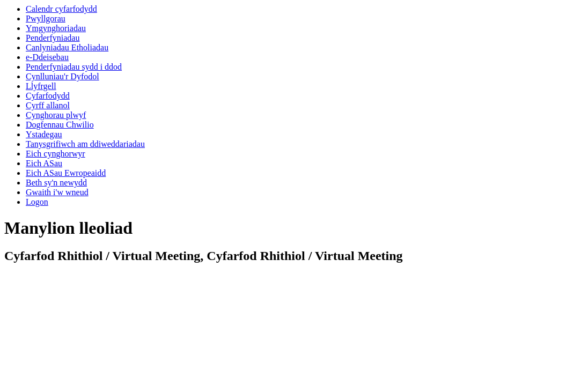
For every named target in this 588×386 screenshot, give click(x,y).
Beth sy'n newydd (56, 183)
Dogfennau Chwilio (60, 125)
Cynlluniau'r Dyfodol (63, 76)
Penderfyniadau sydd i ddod (74, 67)
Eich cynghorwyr (56, 154)
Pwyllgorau (46, 18)
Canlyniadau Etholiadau (67, 47)
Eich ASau (44, 163)
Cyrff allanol (48, 105)
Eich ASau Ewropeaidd (66, 173)
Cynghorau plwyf (56, 115)
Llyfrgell (41, 86)
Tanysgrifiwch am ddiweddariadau (85, 144)
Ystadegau (44, 134)
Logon (37, 202)
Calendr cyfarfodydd (61, 9)
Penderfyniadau (53, 38)
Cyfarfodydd (48, 96)
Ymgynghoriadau (56, 28)
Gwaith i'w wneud (57, 192)
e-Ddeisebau (47, 57)
